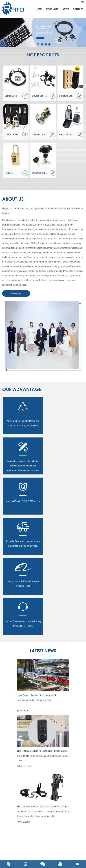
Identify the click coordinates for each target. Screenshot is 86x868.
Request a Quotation (43, 723)
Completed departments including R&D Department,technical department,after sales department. (63, 426)
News (66, 9)
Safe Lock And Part (41, 134)
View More (16, 293)
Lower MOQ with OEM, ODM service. (23, 461)
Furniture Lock (66, 96)
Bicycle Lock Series (41, 96)
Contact (78, 9)
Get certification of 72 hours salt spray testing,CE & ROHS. (63, 503)
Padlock (9, 173)
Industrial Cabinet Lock (43, 173)
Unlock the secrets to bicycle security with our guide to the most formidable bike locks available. (43, 694)
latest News (43, 530)
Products (52, 9)
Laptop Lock (11, 96)
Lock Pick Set (11, 134)
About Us (13, 199)
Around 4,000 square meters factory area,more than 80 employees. (63, 463)
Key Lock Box (66, 134)
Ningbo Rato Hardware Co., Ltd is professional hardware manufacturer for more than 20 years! (43, 211)
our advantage (22, 389)
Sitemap (70, 847)
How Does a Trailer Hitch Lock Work (37, 575)
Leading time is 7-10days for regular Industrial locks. (23, 503)
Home (39, 9)
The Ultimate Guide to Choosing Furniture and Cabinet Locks (43, 631)
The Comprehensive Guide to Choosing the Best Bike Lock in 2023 (43, 686)
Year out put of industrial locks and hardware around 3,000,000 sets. (23, 423)
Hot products (43, 55)
